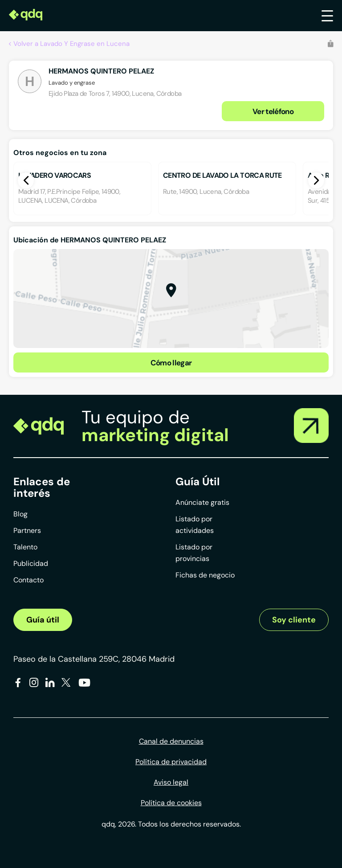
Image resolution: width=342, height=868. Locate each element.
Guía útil (43, 620)
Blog (20, 514)
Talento (25, 547)
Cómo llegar (171, 363)
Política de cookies (171, 803)
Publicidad (31, 563)
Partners (27, 530)
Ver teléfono (273, 111)
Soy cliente (294, 620)
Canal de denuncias (171, 741)
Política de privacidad (171, 762)
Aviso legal (171, 782)
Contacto (28, 580)
